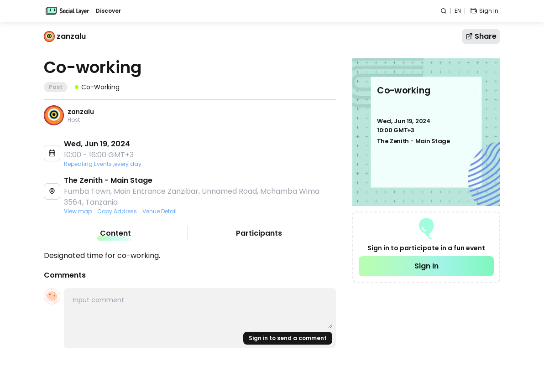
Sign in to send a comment (288, 338)
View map (78, 211)
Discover (108, 11)
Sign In (426, 266)
